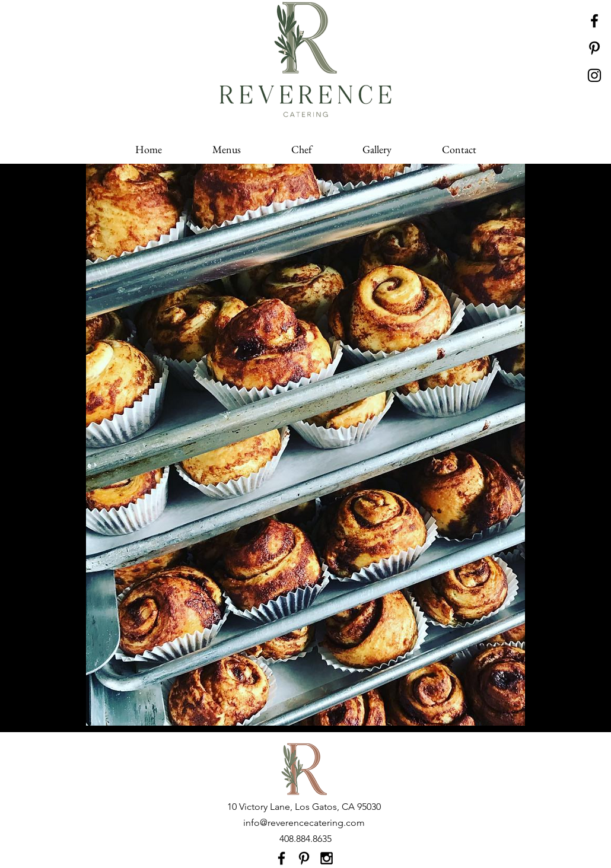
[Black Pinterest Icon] (594, 48)
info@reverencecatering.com (304, 823)
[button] (226, 149)
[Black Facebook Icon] (594, 21)
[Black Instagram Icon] (594, 75)
